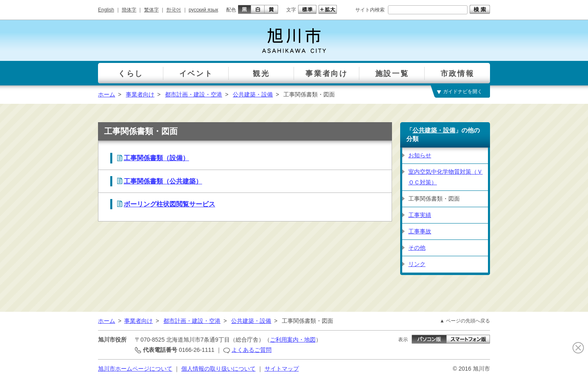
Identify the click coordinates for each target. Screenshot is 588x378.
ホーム (107, 94)
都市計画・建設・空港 (194, 94)
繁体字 (151, 10)
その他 (417, 248)
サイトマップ (282, 369)
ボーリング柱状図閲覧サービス (169, 204)
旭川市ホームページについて (135, 369)
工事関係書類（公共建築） (163, 181)
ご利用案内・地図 (293, 340)
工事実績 (420, 215)
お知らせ (420, 155)
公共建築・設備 (253, 94)
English (106, 10)
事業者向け (140, 94)
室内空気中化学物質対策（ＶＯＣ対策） (445, 177)
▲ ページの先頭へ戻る (465, 321)
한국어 (174, 10)
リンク (417, 264)
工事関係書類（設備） (156, 158)
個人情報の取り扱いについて (218, 369)
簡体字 (129, 10)
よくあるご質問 (252, 350)
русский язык (203, 10)
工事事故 (420, 231)
